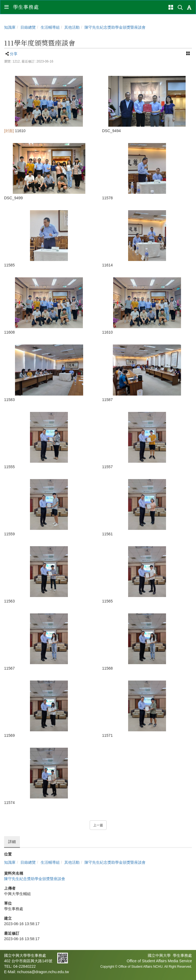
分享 (14, 54)
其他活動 (72, 27)
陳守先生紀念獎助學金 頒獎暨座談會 (115, 27)
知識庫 (10, 27)
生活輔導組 (50, 27)
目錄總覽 (28, 27)
